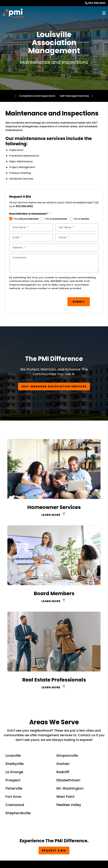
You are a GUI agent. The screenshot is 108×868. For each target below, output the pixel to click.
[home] (13, 13)
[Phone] (77, 238)
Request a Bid (54, 849)
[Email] (31, 238)
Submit (55, 301)
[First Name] (31, 227)
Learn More (51, 514)
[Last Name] (77, 227)
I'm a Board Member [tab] (26, 219)
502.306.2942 (97, 3)
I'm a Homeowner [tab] (56, 219)
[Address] (54, 248)
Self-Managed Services (74, 96)
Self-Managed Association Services (54, 385)
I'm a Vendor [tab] (82, 219)
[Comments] (54, 263)
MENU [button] (104, 13)
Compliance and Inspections (37, 96)
